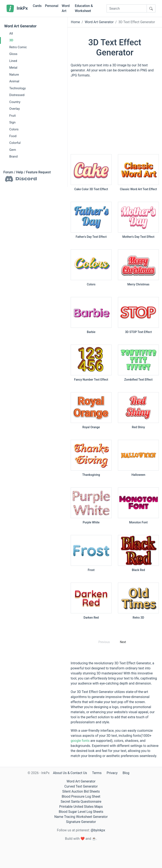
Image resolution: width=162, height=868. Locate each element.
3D (11, 40)
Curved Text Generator (81, 786)
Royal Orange (91, 427)
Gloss (13, 54)
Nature (14, 75)
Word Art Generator (20, 26)
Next (123, 642)
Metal (13, 68)
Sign (12, 122)
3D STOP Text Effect (138, 332)
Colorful (15, 143)
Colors (14, 129)
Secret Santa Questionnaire (81, 802)
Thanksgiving (91, 475)
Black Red (138, 570)
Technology (18, 88)
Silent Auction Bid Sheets (81, 791)
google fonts (80, 741)
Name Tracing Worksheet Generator (81, 817)
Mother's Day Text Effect (138, 237)
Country (15, 102)
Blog (126, 773)
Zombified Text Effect (138, 380)
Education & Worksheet (84, 8)
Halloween (138, 475)
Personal (52, 6)
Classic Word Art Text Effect (138, 189)
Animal (14, 81)
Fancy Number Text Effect (91, 380)
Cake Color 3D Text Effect (91, 189)
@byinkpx (98, 830)
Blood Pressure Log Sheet (81, 796)
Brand (13, 156)
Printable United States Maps (81, 807)
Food (13, 136)
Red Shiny (138, 427)
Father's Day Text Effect (91, 237)
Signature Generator (81, 822)
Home (75, 22)
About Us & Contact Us (70, 773)
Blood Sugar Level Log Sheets (81, 812)
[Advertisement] (115, 118)
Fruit (12, 116)
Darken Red (91, 618)
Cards (37, 6)
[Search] (127, 8)
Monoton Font (138, 522)
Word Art (66, 8)
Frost (91, 570)
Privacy (112, 773)
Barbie (91, 332)
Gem (13, 150)
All (11, 33)
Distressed (17, 95)
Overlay (15, 109)
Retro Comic (18, 47)
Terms (97, 773)
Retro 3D (138, 618)
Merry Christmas (138, 284)
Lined (13, 61)
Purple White (91, 522)
